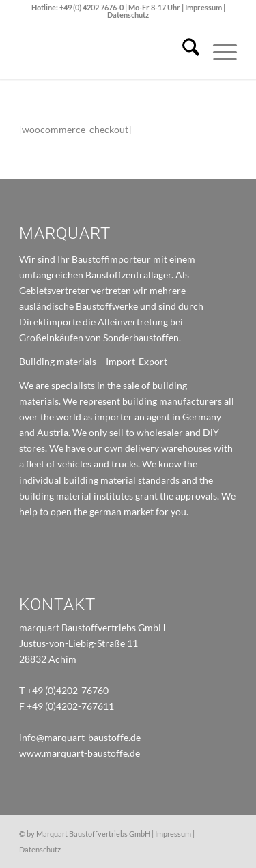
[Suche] (184, 52)
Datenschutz (128, 15)
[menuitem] (184, 52)
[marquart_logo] (106, 52)
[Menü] (218, 52)
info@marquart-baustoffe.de (80, 737)
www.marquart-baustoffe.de (80, 753)
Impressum (204, 7)
